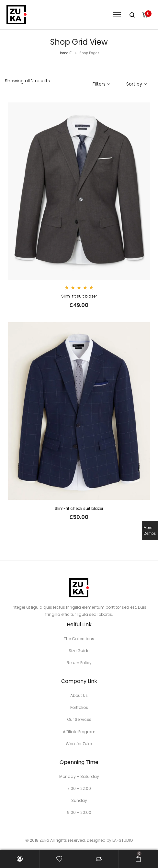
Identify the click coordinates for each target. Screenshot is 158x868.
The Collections (79, 639)
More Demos (150, 531)
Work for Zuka (79, 744)
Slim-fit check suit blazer (79, 508)
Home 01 (66, 53)
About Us (79, 695)
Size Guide (79, 651)
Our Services (79, 719)
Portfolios (79, 707)
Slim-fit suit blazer (79, 296)
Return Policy (79, 663)
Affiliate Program (79, 732)
